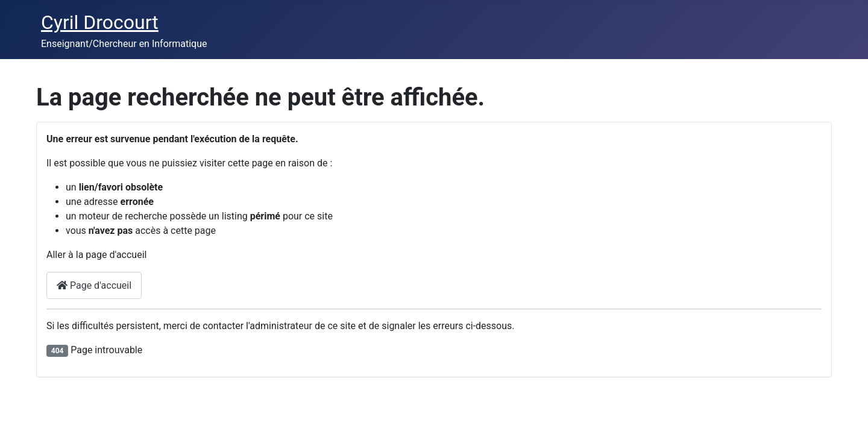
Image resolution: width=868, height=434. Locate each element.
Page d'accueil (94, 285)
